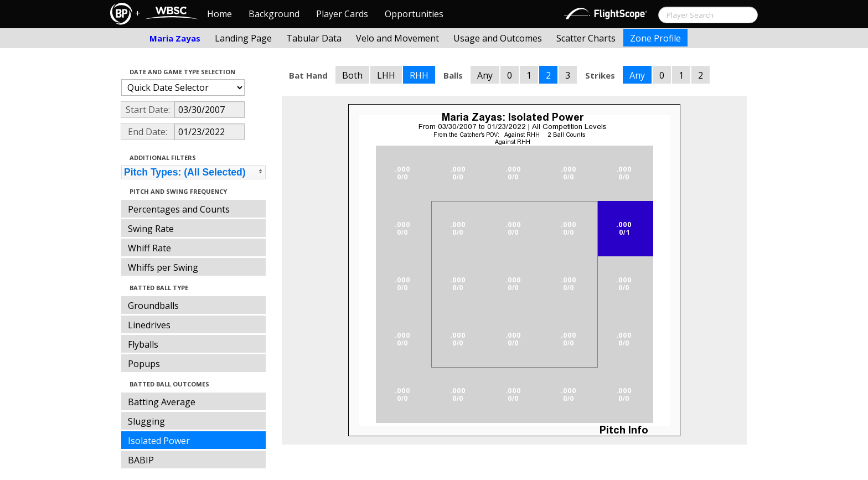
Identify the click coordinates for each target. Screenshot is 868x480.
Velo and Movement (397, 38)
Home (219, 14)
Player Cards (342, 14)
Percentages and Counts (179, 209)
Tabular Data (314, 38)
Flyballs (143, 344)
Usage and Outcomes (498, 38)
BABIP (141, 460)
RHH (419, 75)
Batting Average (162, 402)
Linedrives (149, 325)
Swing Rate (151, 229)
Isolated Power (159, 441)
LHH (386, 75)
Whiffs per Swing (163, 267)
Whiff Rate (149, 248)
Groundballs (153, 306)
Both (352, 75)
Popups (144, 364)
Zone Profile (655, 38)
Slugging (146, 421)
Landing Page (243, 38)
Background (274, 14)
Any (485, 75)
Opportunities (414, 14)
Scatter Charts (586, 38)
